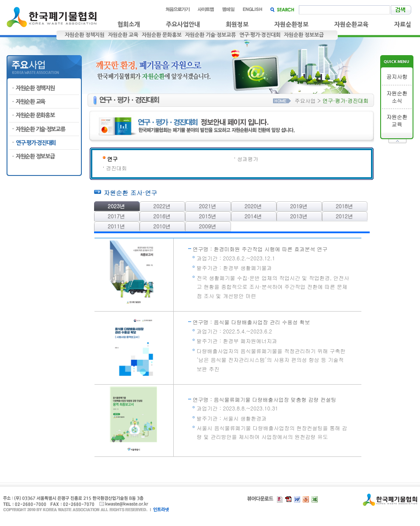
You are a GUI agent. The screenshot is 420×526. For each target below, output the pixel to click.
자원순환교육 (351, 25)
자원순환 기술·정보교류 (210, 35)
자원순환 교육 (123, 35)
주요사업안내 (183, 25)
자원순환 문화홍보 (162, 35)
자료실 (403, 25)
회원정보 (237, 25)
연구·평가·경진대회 (260, 35)
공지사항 (397, 77)
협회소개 (129, 25)
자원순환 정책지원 (85, 35)
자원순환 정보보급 (304, 35)
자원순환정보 (291, 25)
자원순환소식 (397, 97)
